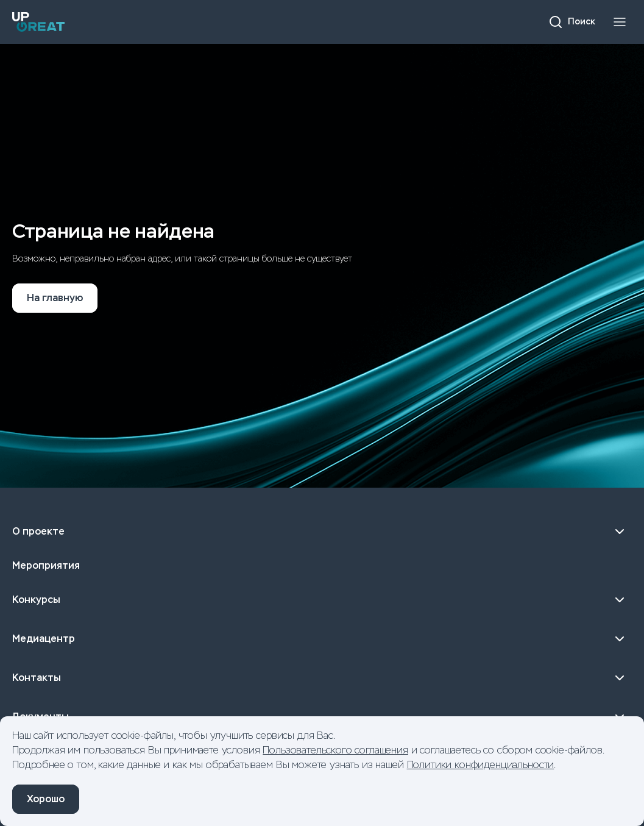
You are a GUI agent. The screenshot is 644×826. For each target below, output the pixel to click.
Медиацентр (322, 639)
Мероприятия (46, 565)
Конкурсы (322, 600)
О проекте (322, 532)
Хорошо (46, 799)
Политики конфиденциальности (481, 765)
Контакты (322, 678)
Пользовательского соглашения (335, 750)
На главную (55, 298)
